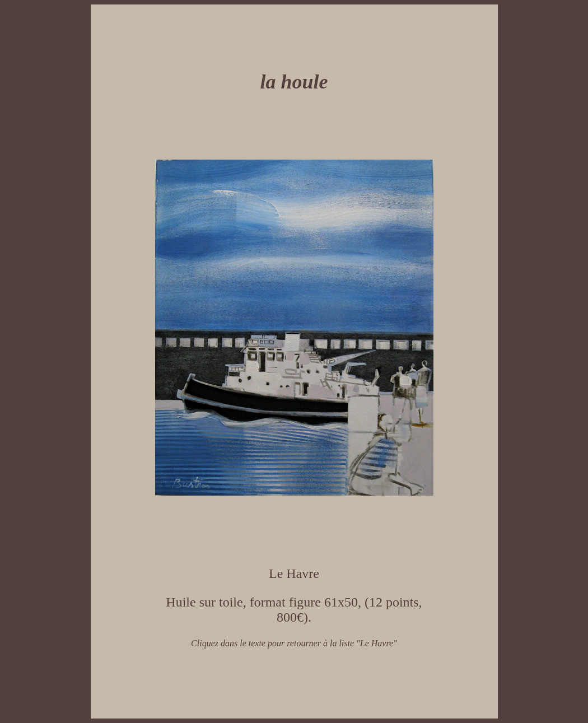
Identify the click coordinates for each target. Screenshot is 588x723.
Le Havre (294, 573)
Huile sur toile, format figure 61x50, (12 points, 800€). (294, 610)
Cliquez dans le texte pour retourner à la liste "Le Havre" (294, 643)
